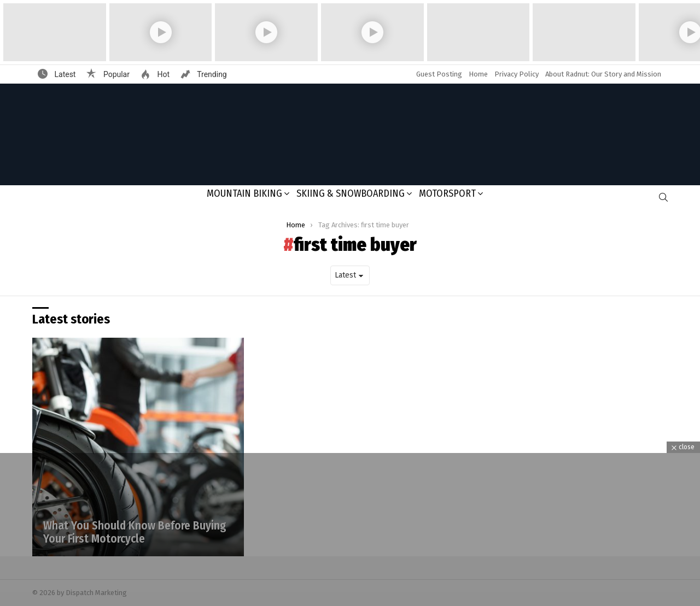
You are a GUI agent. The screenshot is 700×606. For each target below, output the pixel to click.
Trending (211, 74)
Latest (64, 74)
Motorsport (447, 193)
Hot (162, 74)
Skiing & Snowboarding (351, 193)
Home (478, 74)
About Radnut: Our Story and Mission (603, 74)
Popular (115, 74)
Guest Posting (439, 74)
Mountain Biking (244, 193)
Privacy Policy (517, 74)
